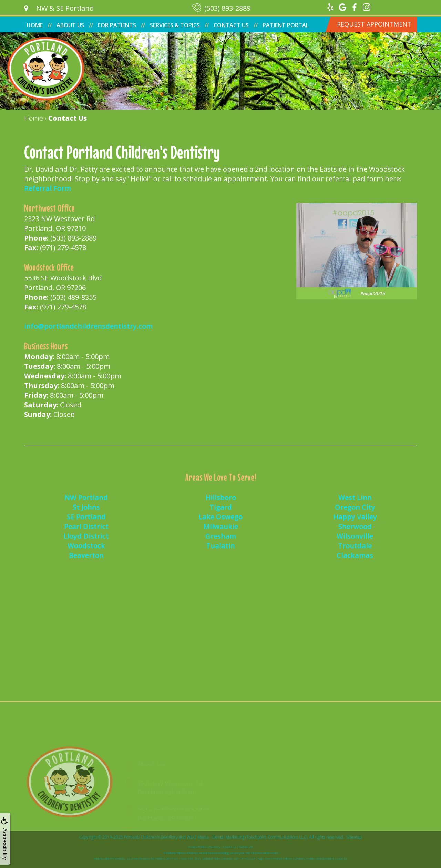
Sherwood (355, 526)
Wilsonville (355, 536)
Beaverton (86, 555)
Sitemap (354, 837)
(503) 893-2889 (73, 238)
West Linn (355, 497)
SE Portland (86, 517)
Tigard (221, 507)
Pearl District (86, 526)
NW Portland (86, 497)
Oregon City (355, 507)
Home (35, 25)
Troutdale (355, 546)
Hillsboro (221, 497)
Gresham (221, 536)
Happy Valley (355, 517)
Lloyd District (86, 536)
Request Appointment (374, 24)
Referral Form (48, 188)
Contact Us (231, 25)
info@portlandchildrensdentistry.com (88, 326)
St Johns (86, 507)
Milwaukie (221, 526)
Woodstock (86, 546)
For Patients (117, 25)
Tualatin (220, 546)
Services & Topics (175, 25)
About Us (70, 25)
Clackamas (355, 555)
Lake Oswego (220, 517)
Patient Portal (286, 25)
